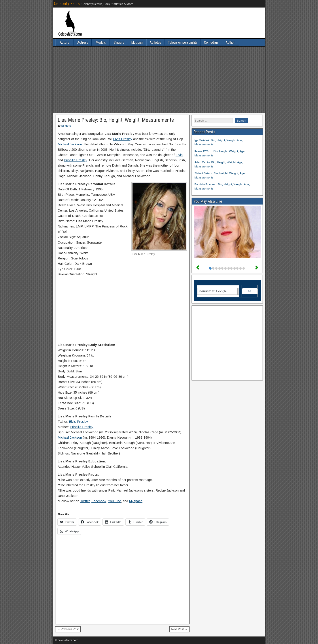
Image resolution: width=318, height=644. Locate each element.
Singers (119, 42)
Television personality (183, 42)
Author (230, 42)
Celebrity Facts (67, 4)
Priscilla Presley (76, 160)
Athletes (155, 42)
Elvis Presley (123, 139)
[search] (218, 291)
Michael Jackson (70, 144)
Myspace (136, 501)
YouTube (115, 501)
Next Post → (179, 629)
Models (101, 42)
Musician (137, 42)
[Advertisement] (159, 80)
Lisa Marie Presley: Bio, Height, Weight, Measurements (116, 120)
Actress (83, 42)
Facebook (99, 501)
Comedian (211, 42)
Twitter (85, 501)
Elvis (179, 155)
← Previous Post (68, 629)
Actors (64, 42)
